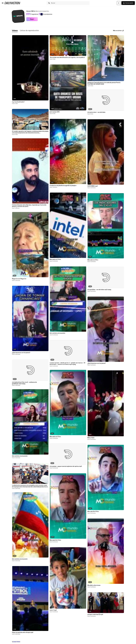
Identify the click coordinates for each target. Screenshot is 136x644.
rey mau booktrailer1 (18, 102)
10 (19, 642)
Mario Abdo (91, 438)
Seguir (32, 19)
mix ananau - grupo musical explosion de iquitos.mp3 (66, 466)
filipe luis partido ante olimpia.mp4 (23, 632)
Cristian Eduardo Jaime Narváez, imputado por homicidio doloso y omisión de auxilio (29, 206)
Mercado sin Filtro (55, 259)
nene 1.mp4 (53, 610)
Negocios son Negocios (19, 279)
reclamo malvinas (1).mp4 (95, 615)
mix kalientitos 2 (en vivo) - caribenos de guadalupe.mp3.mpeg (24, 383)
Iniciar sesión (128, 3)
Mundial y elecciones (94, 585)
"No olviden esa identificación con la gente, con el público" (67, 57)
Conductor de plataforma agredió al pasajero (63, 186)
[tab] (15, 31)
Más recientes (119, 31)
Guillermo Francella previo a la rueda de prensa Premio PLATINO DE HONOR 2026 (104, 83)
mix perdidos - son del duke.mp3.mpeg (99, 290)
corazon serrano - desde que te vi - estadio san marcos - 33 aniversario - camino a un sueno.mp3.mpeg (67, 364)
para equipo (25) (55, 112)
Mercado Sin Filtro (55, 540)
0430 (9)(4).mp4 (93, 186)
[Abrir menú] (3, 3)
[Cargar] (119, 3)
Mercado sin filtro (93, 260)
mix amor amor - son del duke (96, 112)
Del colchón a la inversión (20, 456)
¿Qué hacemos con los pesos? (21, 353)
